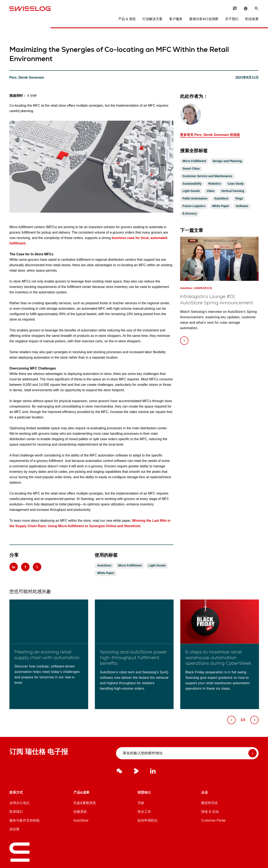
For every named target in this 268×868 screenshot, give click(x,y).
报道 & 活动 (210, 812)
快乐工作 (144, 812)
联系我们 (16, 812)
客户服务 (176, 19)
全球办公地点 (19, 803)
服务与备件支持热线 (24, 820)
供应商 (14, 829)
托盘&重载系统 (85, 803)
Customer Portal (213, 820)
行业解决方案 (152, 19)
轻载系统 (80, 812)
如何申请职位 (148, 820)
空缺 (141, 803)
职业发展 (252, 19)
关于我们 (232, 19)
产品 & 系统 (127, 19)
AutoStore (81, 820)
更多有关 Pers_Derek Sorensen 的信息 (210, 135)
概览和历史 (210, 803)
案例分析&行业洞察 (204, 19)
